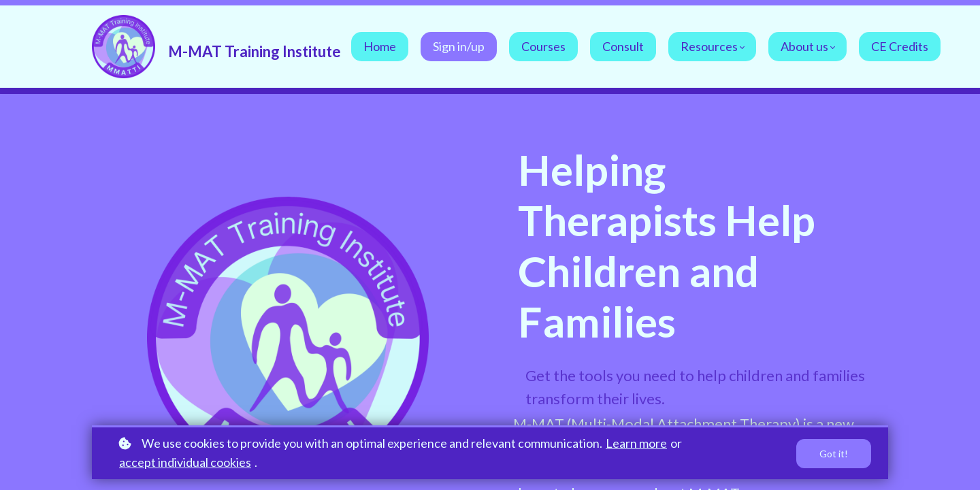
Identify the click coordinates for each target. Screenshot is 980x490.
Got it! (834, 454)
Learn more (636, 443)
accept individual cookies (185, 462)
